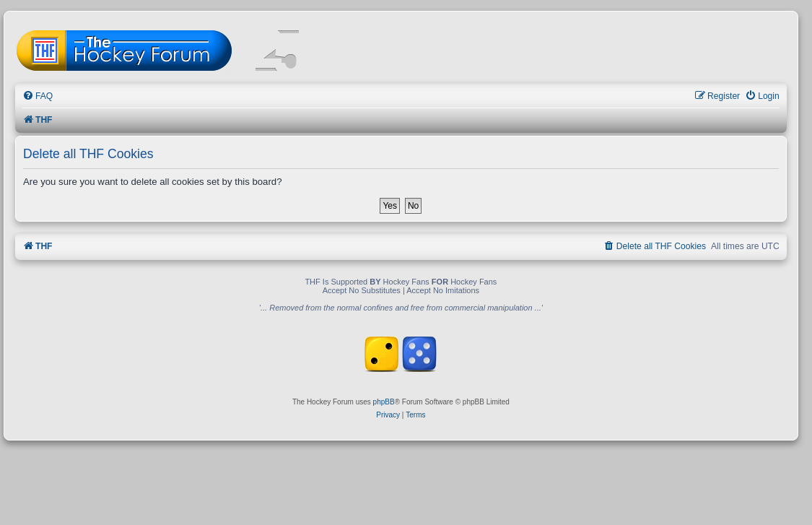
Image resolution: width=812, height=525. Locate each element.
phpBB (384, 402)
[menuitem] (38, 96)
